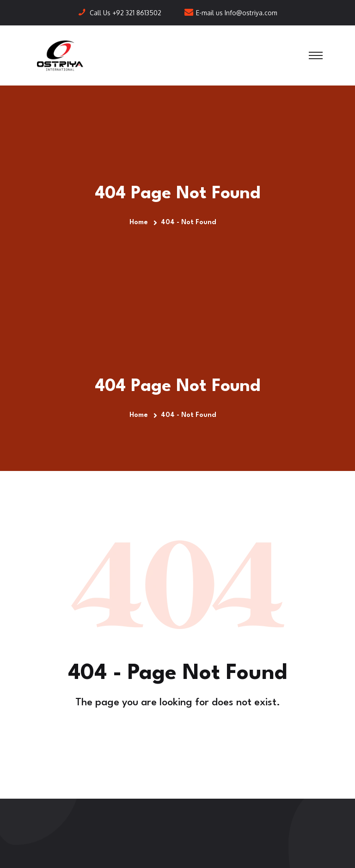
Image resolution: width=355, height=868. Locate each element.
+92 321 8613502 (137, 13)
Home (141, 223)
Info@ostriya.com (251, 13)
